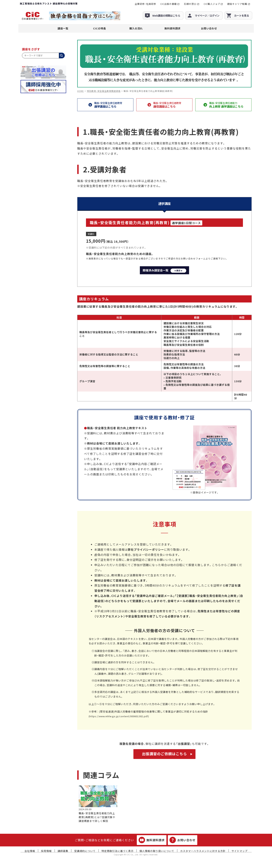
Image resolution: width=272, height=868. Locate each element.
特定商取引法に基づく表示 (118, 851)
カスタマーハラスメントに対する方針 (203, 851)
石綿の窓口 (190, 4)
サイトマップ (240, 851)
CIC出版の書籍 (169, 4)
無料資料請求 (172, 28)
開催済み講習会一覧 (164, 270)
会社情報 (30, 851)
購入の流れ (136, 28)
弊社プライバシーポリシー (146, 549)
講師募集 (63, 851)
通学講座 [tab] (164, 203)
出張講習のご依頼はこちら (164, 754)
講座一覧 (63, 28)
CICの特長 (100, 28)
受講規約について (85, 851)
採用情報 (46, 851)
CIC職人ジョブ (212, 4)
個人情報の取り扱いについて (157, 851)
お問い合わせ (209, 28)
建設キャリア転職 (237, 4)
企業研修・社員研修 (145, 4)
